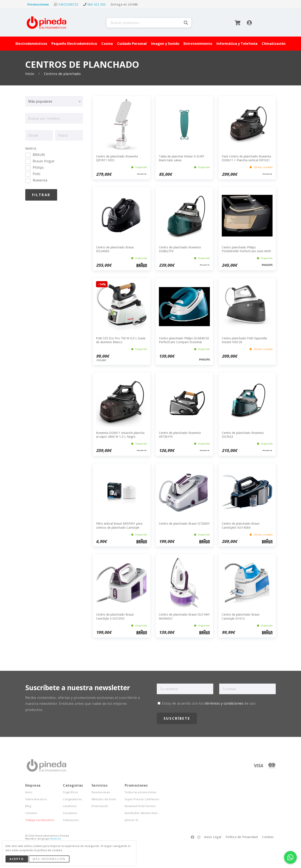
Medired (56, 839)
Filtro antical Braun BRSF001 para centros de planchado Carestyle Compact (119, 527)
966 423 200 (96, 4)
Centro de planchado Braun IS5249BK (115, 249)
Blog (28, 806)
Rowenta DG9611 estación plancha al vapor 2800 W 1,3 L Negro (120, 435)
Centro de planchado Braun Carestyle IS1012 (241, 616)
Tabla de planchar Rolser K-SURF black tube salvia (182, 158)
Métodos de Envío (104, 799)
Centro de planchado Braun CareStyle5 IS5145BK (241, 525)
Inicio (30, 74)
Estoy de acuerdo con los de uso (207, 703)
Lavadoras (70, 806)
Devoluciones (101, 792)
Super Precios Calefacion (142, 799)
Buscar (186, 23)
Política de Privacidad (242, 837)
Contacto (31, 813)
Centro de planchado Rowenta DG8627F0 (180, 249)
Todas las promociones (141, 792)
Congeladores (73, 799)
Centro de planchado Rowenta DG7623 (243, 435)
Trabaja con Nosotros (40, 820)
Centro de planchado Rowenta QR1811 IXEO (117, 158)
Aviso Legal (213, 837)
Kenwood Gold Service (140, 806)
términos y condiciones (224, 703)
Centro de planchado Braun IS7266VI (184, 523)
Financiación (100, 806)
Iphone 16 (131, 820)
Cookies (268, 837)
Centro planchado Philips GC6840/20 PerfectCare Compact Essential (184, 340)
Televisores (71, 820)
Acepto (17, 859)
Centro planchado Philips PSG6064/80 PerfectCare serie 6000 (246, 249)
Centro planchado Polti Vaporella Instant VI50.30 (244, 340)
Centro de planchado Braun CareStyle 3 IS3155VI (115, 616)
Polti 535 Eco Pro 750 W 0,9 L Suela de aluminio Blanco (121, 340)
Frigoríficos (71, 792)
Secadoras (70, 813)
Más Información (49, 859)
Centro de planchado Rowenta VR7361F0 (180, 435)
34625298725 (68, 4)
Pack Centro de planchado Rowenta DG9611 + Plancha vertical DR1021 (246, 158)
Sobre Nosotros (36, 799)
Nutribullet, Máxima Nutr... (142, 813)
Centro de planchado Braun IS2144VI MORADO (184, 616)
